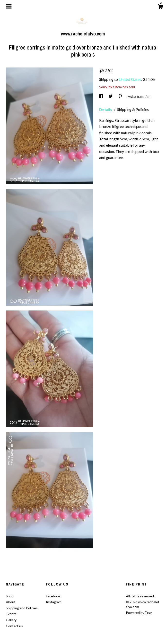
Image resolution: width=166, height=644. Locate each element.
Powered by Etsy (139, 613)
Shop (10, 596)
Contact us (14, 626)
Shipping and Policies (22, 608)
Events (11, 614)
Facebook (53, 596)
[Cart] (160, 7)
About (11, 602)
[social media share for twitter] (111, 96)
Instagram (54, 602)
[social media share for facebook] (101, 96)
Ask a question (139, 96)
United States (130, 79)
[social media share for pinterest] (121, 96)
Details (106, 109)
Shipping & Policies (133, 109)
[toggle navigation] (9, 6)
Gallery (11, 620)
